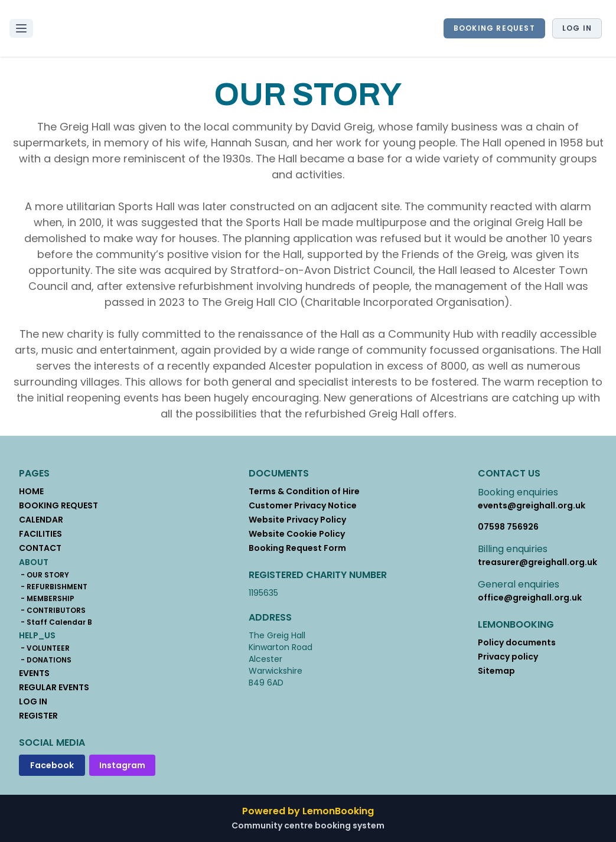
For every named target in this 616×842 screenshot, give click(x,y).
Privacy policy (508, 657)
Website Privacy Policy (297, 520)
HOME (31, 491)
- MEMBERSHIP (47, 599)
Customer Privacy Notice (303, 505)
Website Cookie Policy (297, 534)
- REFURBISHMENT (53, 587)
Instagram (122, 765)
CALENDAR (41, 520)
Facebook (52, 765)
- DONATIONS (45, 660)
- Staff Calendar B (56, 622)
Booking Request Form (297, 548)
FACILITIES (40, 534)
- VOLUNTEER (44, 648)
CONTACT (40, 548)
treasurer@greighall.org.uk (537, 562)
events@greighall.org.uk (532, 505)
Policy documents (517, 642)
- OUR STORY (44, 575)
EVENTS (34, 673)
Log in (577, 28)
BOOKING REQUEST (494, 28)
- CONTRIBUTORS (52, 611)
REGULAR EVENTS (54, 687)
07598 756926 (508, 527)
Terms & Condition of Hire (304, 491)
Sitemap (496, 671)
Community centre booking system (308, 825)
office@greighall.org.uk (530, 598)
